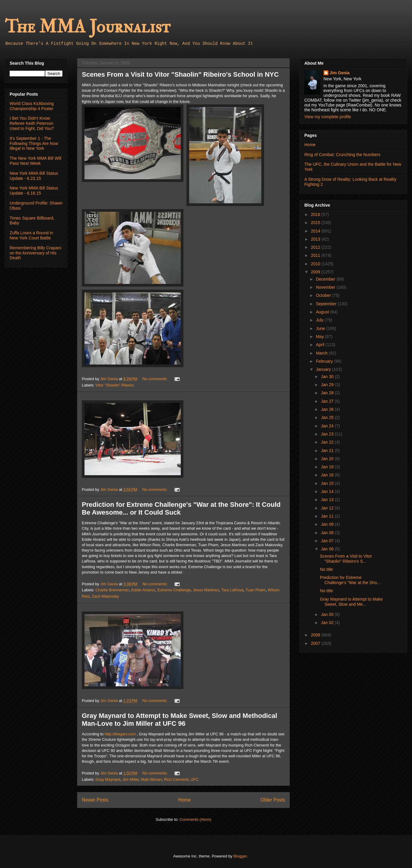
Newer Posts (95, 800)
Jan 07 (328, 541)
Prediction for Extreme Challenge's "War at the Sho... (350, 580)
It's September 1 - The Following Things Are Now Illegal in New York (34, 143)
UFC (194, 779)
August (323, 312)
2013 (316, 239)
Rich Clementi (176, 779)
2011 (316, 255)
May (320, 337)
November (326, 287)
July (320, 320)
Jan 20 (328, 459)
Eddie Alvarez (143, 590)
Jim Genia (340, 73)
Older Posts (273, 800)
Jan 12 (328, 508)
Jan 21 (328, 451)
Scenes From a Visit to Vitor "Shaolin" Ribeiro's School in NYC (180, 74)
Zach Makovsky (105, 596)
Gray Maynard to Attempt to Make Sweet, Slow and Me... (351, 602)
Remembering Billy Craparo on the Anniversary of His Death (35, 253)
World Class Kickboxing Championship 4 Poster (32, 106)
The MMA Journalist (88, 27)
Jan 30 (328, 377)
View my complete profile (328, 117)
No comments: (155, 379)
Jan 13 (328, 500)
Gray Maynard (108, 779)
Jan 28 (328, 393)
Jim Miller (131, 779)
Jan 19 (328, 467)
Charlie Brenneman (112, 590)
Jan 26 (328, 409)
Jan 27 (328, 401)
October (324, 295)
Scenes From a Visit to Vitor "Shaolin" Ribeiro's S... (346, 559)
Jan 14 (328, 491)
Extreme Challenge (174, 590)
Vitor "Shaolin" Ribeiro (115, 385)
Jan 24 (328, 426)
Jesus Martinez (206, 590)
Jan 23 (328, 434)
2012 (316, 247)
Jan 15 (328, 483)
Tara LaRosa (232, 590)
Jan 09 (328, 524)
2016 (316, 214)
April (321, 345)
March (322, 353)
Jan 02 (328, 623)
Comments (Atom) (195, 819)
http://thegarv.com (120, 734)
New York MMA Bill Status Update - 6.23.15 (34, 176)
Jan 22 (328, 442)
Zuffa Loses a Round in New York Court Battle (31, 235)
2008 (316, 635)
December (326, 279)
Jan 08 (328, 533)
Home (185, 800)
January (324, 369)
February (325, 361)
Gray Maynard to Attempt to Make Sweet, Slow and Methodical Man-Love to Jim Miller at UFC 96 (180, 720)
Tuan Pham (255, 590)
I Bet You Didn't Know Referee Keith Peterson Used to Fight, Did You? (32, 123)
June (321, 328)
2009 (316, 272)
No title (327, 569)
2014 (316, 231)
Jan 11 (328, 516)
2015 (316, 223)
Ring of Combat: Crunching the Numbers (342, 155)
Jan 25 (328, 417)
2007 (316, 643)
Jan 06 (328, 549)
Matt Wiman (151, 779)
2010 (316, 264)
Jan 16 (328, 475)
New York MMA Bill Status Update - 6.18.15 (34, 191)
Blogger (240, 856)
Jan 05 (328, 614)
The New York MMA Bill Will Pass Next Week (35, 161)
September (327, 304)
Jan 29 (328, 385)
